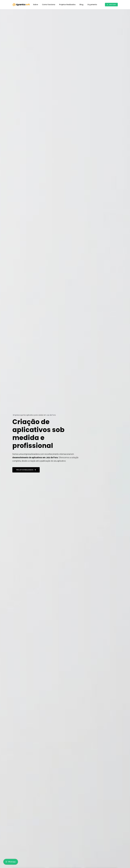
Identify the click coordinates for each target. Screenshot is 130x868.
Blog (81, 5)
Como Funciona (49, 5)
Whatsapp (111, 5)
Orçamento (92, 5)
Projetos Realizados (67, 5)
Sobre (36, 5)
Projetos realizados (26, 461)
